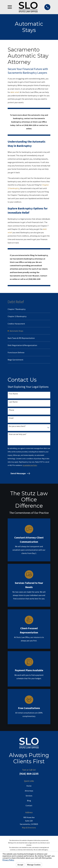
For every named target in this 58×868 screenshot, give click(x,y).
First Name (13, 395)
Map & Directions (29, 828)
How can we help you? (18, 435)
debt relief (15, 92)
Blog (29, 801)
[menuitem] (29, 309)
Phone (11, 411)
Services (29, 796)
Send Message (20, 474)
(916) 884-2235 (29, 775)
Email (11, 419)
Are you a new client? (17, 427)
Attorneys (29, 792)
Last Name (13, 403)
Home (29, 787)
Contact (29, 806)
